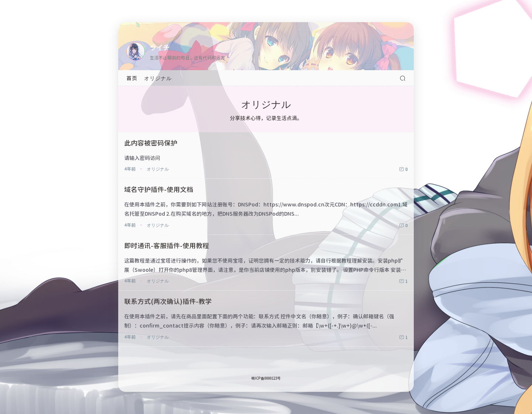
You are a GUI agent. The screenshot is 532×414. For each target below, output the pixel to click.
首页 (132, 78)
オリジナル (158, 78)
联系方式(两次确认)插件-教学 (168, 301)
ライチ (160, 47)
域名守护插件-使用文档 (159, 189)
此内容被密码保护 (151, 143)
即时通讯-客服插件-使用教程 (167, 245)
